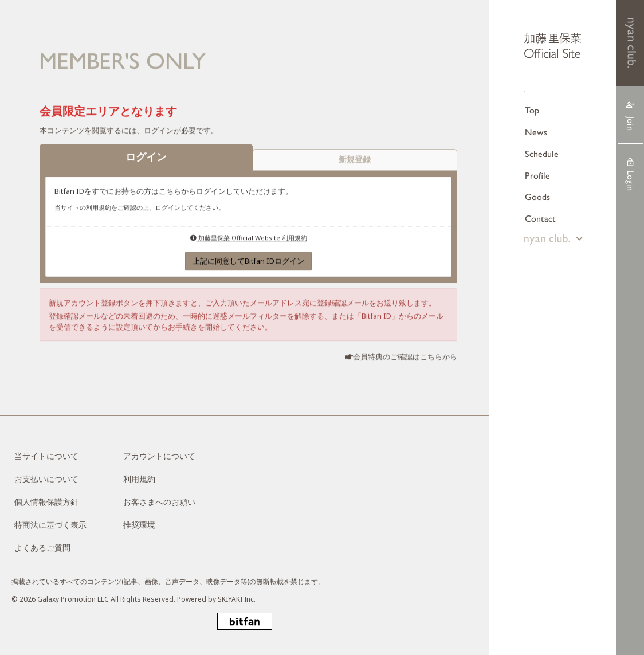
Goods (537, 197)
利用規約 (139, 479)
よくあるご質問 (42, 548)
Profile (537, 176)
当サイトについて (46, 456)
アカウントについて (159, 456)
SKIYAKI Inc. (237, 599)
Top (532, 110)
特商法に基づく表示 (50, 525)
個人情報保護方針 (46, 502)
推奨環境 (139, 525)
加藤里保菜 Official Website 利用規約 (249, 238)
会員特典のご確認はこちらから (405, 357)
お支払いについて (46, 479)
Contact (540, 219)
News (536, 132)
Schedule (542, 154)
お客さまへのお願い (159, 502)
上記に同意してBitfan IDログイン (248, 261)
